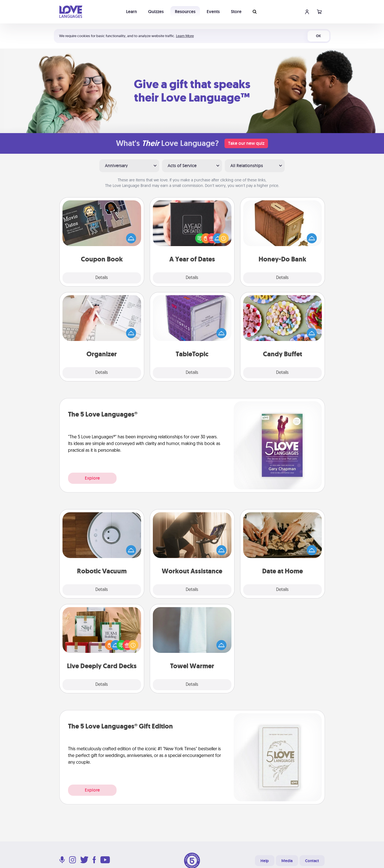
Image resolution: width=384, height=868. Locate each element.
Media (287, 861)
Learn (131, 12)
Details (102, 278)
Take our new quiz (246, 143)
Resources (185, 12)
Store (236, 12)
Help (265, 861)
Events (213, 12)
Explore (92, 478)
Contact (312, 861)
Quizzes (156, 12)
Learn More (185, 36)
